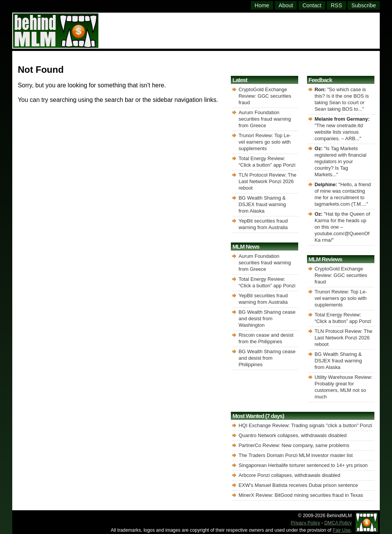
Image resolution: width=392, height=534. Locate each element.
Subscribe (364, 5)
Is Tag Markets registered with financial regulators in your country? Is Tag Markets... (341, 161)
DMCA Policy (338, 523)
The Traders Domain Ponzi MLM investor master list (296, 455)
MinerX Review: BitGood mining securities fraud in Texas (301, 495)
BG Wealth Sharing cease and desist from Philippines (267, 358)
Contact (312, 5)
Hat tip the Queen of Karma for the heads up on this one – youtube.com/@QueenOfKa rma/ (342, 227)
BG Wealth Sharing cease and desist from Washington (267, 319)
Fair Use (342, 530)
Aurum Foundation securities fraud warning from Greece (265, 119)
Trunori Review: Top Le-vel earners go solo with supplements (265, 142)
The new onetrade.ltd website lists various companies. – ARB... (339, 132)
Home (262, 5)
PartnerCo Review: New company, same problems (294, 445)
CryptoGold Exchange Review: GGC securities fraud (265, 96)
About (286, 5)
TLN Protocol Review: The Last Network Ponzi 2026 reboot (267, 181)
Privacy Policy (306, 523)
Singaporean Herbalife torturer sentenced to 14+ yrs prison (303, 465)
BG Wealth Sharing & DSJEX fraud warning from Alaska (262, 204)
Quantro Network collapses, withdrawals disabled (292, 435)
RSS (336, 5)
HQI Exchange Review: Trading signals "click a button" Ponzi (305, 425)
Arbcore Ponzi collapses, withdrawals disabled (289, 475)
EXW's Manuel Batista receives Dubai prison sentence (298, 485)
